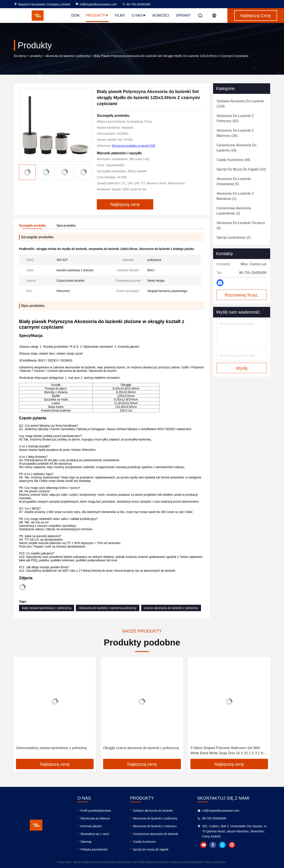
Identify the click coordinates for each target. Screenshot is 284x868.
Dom (75, 15)
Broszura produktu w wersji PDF (134, 146)
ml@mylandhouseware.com (96, 4)
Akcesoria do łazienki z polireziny (67, 56)
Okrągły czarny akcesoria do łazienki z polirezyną (141, 748)
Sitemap (86, 842)
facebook (213, 845)
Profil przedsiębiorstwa (96, 811)
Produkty (97, 15)
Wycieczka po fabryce (95, 818)
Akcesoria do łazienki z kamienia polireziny (108, 608)
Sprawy (183, 15)
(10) (241, 169)
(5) (234, 181)
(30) (235, 133)
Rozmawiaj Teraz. (242, 295)
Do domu (20, 56)
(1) (235, 196)
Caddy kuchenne (144, 842)
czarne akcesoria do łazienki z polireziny (171, 608)
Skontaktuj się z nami (95, 834)
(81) (235, 118)
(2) (234, 211)
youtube (203, 845)
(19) (236, 148)
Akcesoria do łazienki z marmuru (155, 826)
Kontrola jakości (91, 826)
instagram (232, 845)
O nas (139, 15)
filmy (120, 15)
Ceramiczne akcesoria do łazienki (156, 834)
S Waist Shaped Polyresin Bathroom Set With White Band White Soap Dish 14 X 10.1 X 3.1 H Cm (227, 751)
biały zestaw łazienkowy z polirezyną (47, 608)
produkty (36, 56)
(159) (240, 104)
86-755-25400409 (136, 4)
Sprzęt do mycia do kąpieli (151, 849)
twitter (222, 845)
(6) (241, 225)
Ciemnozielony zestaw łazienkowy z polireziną (51, 748)
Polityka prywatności (94, 849)
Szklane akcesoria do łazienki (153, 811)
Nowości (161, 15)
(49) (233, 160)
